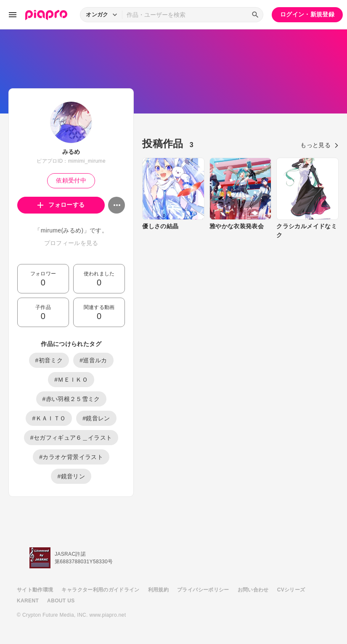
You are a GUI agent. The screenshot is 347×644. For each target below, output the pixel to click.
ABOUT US (61, 601)
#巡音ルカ (93, 360)
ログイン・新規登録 (307, 14)
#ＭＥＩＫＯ (71, 380)
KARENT (28, 601)
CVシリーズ (291, 590)
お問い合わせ (253, 590)
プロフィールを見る (71, 243)
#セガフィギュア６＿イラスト (71, 438)
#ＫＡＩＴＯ (49, 418)
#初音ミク (49, 360)
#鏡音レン (96, 418)
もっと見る (319, 145)
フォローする (61, 205)
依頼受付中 (71, 180)
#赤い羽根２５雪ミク (71, 399)
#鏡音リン (71, 476)
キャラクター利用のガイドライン (100, 590)
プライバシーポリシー (203, 590)
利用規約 (158, 590)
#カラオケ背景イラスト (71, 457)
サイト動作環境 (35, 590)
